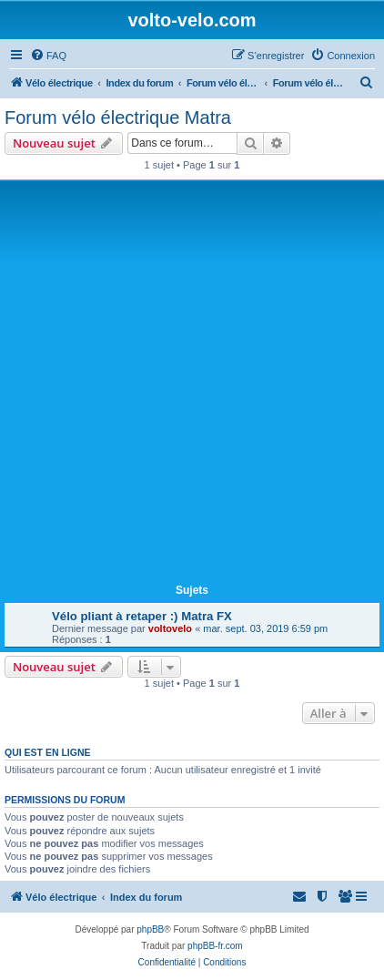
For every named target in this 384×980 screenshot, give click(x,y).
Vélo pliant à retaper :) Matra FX (142, 616)
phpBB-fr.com (215, 946)
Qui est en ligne (48, 752)
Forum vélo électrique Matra (118, 117)
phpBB (150, 929)
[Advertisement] (192, 385)
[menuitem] (48, 56)
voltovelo (170, 628)
